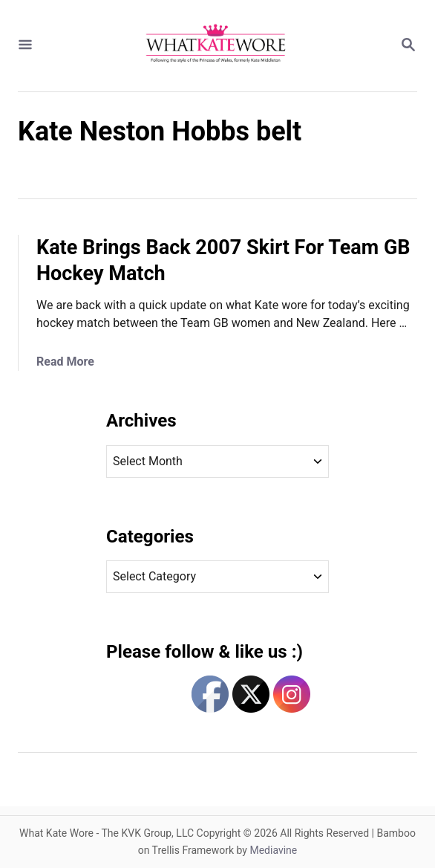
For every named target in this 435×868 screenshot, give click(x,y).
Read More (65, 362)
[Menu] (25, 46)
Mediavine (273, 850)
